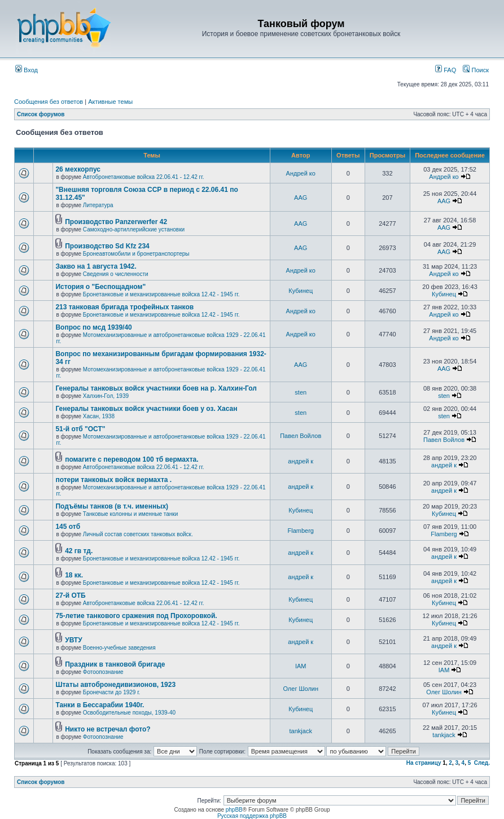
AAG (301, 198)
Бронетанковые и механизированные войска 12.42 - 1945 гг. (161, 294)
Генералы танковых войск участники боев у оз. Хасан (146, 409)
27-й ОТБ (70, 595)
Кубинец (301, 291)
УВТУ (73, 640)
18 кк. (74, 575)
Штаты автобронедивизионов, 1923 (115, 685)
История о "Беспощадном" (100, 287)
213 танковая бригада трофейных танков (124, 307)
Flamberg (301, 531)
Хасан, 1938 (99, 416)
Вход (27, 70)
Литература (98, 205)
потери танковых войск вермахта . (113, 480)
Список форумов (41, 114)
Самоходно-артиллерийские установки (134, 229)
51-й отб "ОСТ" (80, 429)
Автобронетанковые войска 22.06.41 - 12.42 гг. (144, 177)
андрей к (301, 461)
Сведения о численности (116, 274)
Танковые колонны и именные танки (130, 514)
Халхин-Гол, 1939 (106, 396)
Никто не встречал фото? (108, 729)
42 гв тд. (79, 551)
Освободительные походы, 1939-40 (129, 713)
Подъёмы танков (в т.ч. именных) (112, 506)
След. (482, 763)
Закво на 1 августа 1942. (96, 266)
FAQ (446, 70)
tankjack (301, 731)
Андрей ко (301, 173)
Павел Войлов (301, 436)
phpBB (234, 810)
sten (301, 392)
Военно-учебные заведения (119, 648)
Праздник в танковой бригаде (115, 664)
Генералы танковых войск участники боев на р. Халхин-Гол (156, 388)
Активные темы (110, 102)
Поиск (476, 70)
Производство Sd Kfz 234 (107, 246)
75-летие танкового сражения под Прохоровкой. (136, 616)
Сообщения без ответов (49, 102)
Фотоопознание (103, 672)
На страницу (424, 763)
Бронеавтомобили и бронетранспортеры (136, 254)
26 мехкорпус (78, 169)
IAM (301, 666)
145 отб (68, 527)
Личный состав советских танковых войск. (138, 534)
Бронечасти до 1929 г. (112, 692)
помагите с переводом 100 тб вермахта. (132, 459)
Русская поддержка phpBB (252, 816)
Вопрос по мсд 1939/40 (93, 327)
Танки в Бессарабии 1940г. (100, 705)
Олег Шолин (301, 689)
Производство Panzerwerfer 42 (116, 222)
